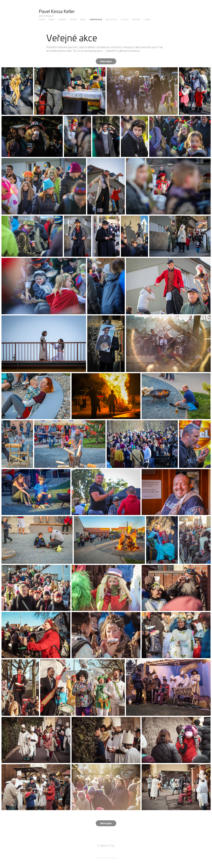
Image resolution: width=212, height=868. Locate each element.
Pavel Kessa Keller (57, 11)
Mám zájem (106, 61)
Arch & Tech (111, 19)
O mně (147, 19)
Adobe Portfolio (111, 858)
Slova (42, 19)
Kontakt (136, 19)
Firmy (83, 19)
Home (51, 19)
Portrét (62, 19)
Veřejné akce (96, 19)
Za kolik (125, 19)
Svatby (73, 19)
